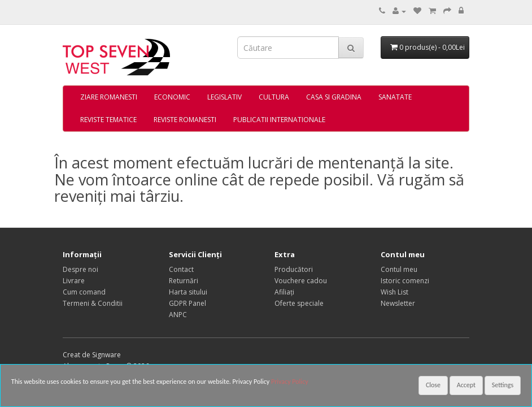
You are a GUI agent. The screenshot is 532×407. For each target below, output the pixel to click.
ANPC (178, 315)
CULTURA (274, 97)
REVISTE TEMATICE (108, 120)
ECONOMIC (172, 97)
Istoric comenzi (405, 281)
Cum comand (84, 292)
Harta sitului (188, 292)
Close (433, 385)
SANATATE (395, 97)
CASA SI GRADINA (334, 97)
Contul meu (399, 269)
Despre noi (80, 269)
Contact (181, 269)
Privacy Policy (290, 382)
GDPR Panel (187, 303)
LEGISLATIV (224, 97)
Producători (294, 269)
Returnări (184, 281)
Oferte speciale (299, 303)
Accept (466, 385)
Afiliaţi (284, 292)
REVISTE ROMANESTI (185, 120)
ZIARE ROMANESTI (109, 97)
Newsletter (398, 303)
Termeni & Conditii (93, 303)
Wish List (394, 292)
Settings (503, 385)
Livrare (74, 281)
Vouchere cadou (301, 281)
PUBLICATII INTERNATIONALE (279, 120)
